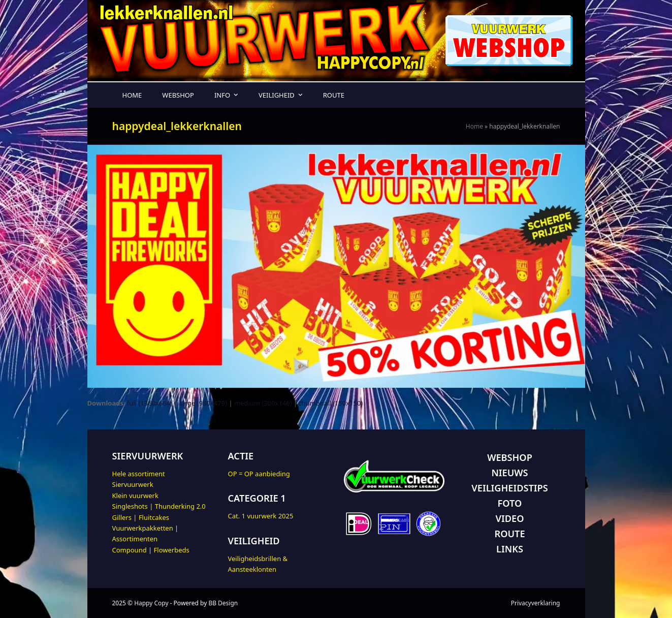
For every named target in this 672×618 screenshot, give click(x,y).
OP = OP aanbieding (259, 474)
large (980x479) (203, 403)
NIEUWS (509, 473)
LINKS (510, 549)
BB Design (223, 603)
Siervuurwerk (133, 484)
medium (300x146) (263, 403)
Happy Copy (151, 603)
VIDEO (510, 518)
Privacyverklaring (536, 603)
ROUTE (509, 534)
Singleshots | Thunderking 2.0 (159, 506)
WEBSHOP (510, 457)
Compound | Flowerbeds (151, 550)
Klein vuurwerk (135, 496)
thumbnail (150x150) (331, 403)
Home (474, 126)
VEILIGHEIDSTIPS (509, 488)
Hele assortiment (139, 474)
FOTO (510, 503)
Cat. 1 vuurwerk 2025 (261, 516)
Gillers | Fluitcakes (141, 517)
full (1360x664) (150, 403)
